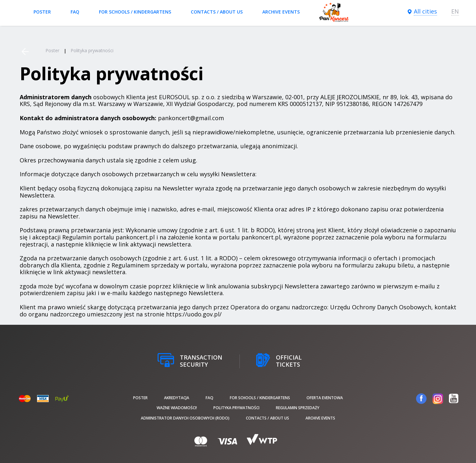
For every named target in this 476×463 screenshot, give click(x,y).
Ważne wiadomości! (177, 408)
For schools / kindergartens (135, 12)
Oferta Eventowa (325, 398)
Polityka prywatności (236, 408)
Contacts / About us (217, 12)
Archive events (281, 12)
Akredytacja (177, 398)
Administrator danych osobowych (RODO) (185, 418)
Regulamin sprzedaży (298, 408)
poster (42, 12)
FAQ (75, 12)
